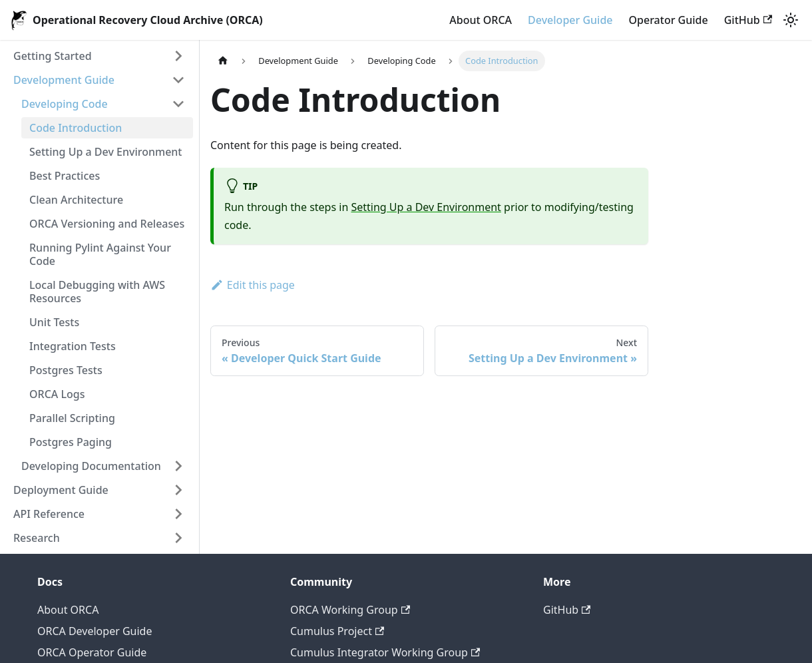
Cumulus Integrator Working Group (385, 652)
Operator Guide (669, 20)
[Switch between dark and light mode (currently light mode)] (791, 20)
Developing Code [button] (65, 104)
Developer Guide (570, 20)
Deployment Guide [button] (61, 490)
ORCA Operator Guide (92, 652)
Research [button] (37, 538)
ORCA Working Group (350, 610)
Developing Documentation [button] (91, 466)
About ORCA (481, 20)
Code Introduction (76, 128)
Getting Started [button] (53, 56)
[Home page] (223, 61)
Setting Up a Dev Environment (105, 152)
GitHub (748, 20)
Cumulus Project (337, 631)
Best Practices (65, 176)
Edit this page (253, 285)
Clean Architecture (76, 200)
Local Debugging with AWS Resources (97, 292)
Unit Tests (54, 322)
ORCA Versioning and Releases (107, 224)
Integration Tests (73, 346)
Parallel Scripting (72, 418)
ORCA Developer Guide (95, 631)
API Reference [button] (49, 514)
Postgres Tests (66, 370)
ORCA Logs (57, 394)
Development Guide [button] (64, 80)
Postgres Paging (71, 442)
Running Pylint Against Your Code (100, 254)
